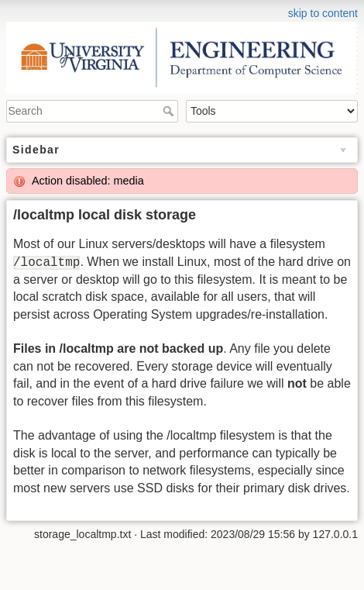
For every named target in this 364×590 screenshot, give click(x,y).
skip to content (323, 13)
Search (170, 111)
